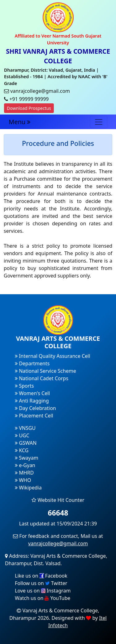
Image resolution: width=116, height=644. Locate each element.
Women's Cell (32, 393)
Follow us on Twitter (41, 583)
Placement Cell (34, 416)
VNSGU (25, 428)
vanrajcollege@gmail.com (58, 543)
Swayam (27, 458)
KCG (22, 450)
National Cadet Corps (42, 378)
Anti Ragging (32, 401)
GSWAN (26, 443)
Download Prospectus (29, 108)
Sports (24, 386)
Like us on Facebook (41, 576)
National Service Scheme (45, 371)
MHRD (24, 473)
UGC (22, 435)
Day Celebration (35, 408)
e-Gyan (25, 465)
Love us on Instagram (43, 591)
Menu (19, 122)
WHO (23, 480)
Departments (32, 363)
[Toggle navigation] (99, 122)
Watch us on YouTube (43, 598)
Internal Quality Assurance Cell (53, 356)
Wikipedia (28, 488)
